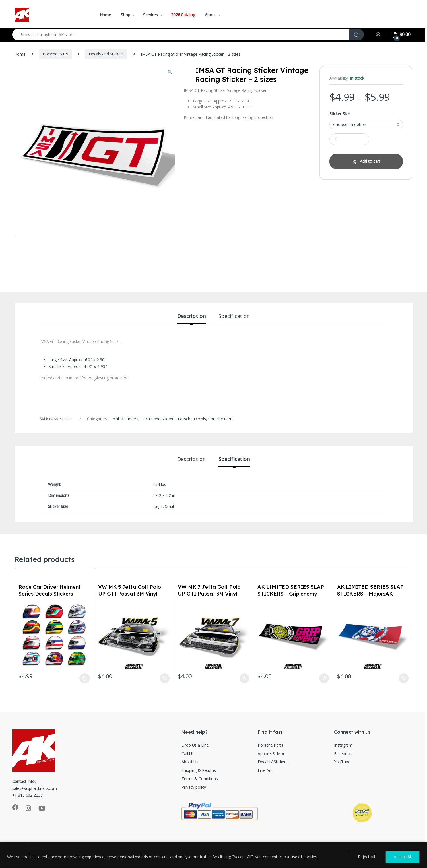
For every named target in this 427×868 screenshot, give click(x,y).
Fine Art (265, 787)
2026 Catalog (183, 15)
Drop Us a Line (195, 761)
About (210, 15)
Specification (234, 333)
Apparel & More (272, 770)
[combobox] (181, 35)
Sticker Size (340, 114)
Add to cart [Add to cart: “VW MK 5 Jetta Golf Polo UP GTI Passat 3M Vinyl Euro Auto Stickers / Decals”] (165, 695)
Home (105, 15)
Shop (125, 15)
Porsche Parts (55, 54)
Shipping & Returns (199, 787)
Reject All (366, 857)
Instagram (343, 761)
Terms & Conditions (200, 795)
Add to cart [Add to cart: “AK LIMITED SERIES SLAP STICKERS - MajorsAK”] (404, 695)
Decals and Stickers (106, 54)
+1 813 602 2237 (27, 811)
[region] (213, 855)
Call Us (188, 770)
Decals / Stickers (123, 435)
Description (191, 333)
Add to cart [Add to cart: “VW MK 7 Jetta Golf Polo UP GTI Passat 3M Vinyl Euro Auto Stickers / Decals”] (244, 695)
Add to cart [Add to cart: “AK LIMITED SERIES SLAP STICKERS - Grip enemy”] (324, 695)
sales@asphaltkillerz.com (35, 804)
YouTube (342, 778)
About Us (190, 778)
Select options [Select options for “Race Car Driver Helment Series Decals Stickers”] (85, 695)
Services (150, 15)
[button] (170, 72)
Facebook (343, 770)
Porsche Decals (192, 435)
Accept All (403, 857)
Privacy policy (194, 803)
